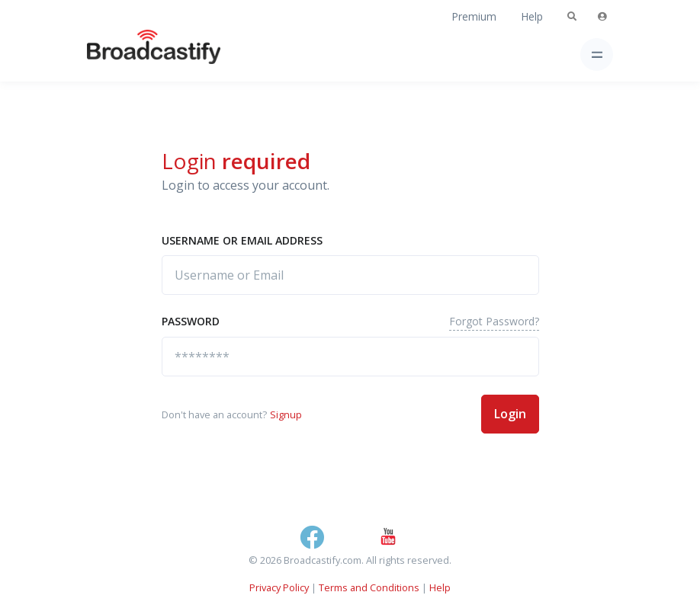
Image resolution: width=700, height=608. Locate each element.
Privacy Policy (279, 587)
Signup (286, 414)
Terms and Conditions (369, 587)
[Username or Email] (350, 275)
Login (510, 414)
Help (532, 16)
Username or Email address (242, 240)
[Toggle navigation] (597, 54)
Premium (474, 16)
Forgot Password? (494, 321)
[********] (350, 357)
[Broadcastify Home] (130, 54)
